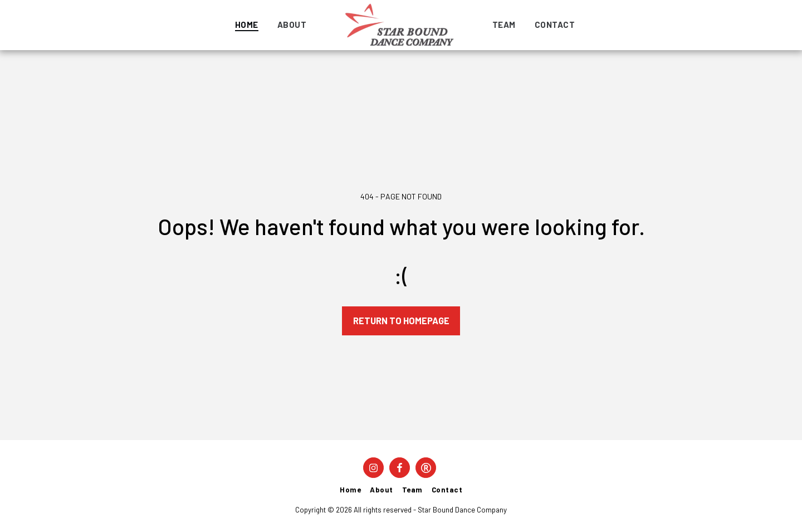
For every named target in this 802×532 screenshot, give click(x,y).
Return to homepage (401, 320)
